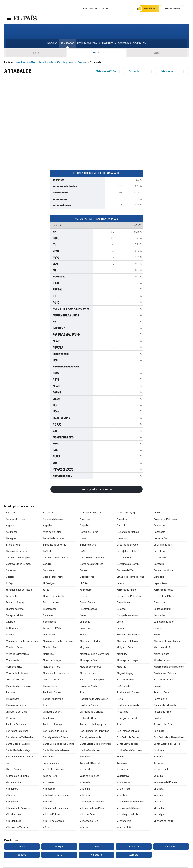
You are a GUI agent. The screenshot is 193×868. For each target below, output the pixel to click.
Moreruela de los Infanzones (169, 667)
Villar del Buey (87, 815)
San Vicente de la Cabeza (20, 757)
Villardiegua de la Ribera (130, 815)
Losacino (85, 629)
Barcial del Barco (89, 532)
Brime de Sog (161, 539)
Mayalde (84, 648)
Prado (46, 706)
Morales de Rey (14, 667)
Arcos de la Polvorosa (165, 520)
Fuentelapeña (124, 603)
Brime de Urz (13, 545)
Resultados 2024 (87, 44)
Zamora (84, 828)
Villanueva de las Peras (92, 809)
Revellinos (48, 719)
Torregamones (51, 764)
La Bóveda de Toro (164, 622)
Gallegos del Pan (163, 609)
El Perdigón (49, 584)
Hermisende (49, 622)
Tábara (121, 757)
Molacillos (48, 654)
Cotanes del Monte (164, 571)
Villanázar (159, 802)
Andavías (85, 520)
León (97, 847)
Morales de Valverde (91, 667)
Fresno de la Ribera (164, 597)
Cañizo (83, 552)
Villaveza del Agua (163, 821)
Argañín (10, 526)
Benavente (159, 532)
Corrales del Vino (126, 571)
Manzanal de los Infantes (167, 642)
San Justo (159, 732)
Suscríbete (150, 9)
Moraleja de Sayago (127, 661)
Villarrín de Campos (53, 821)
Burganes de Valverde (55, 545)
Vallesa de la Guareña (17, 776)
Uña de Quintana (15, 770)
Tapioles (158, 757)
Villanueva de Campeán (55, 809)
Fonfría (84, 597)
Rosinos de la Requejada (93, 725)
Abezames (12, 513)
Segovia (22, 855)
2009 (157, 54)
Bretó (83, 539)
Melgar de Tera (125, 648)
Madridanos (49, 635)
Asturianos (12, 532)
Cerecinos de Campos (92, 565)
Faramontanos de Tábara (19, 590)
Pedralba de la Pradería (19, 687)
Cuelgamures (87, 577)
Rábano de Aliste (163, 712)
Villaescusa (49, 789)
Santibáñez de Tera (90, 751)
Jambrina (85, 622)
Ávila (22, 847)
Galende (121, 609)
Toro (8, 764)
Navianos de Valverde (165, 674)
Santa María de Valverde (56, 751)
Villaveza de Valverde (17, 828)
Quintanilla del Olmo (17, 712)
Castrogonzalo (124, 558)
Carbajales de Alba (127, 552)
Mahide (84, 635)
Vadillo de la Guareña (54, 770)
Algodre (158, 513)
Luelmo (10, 635)
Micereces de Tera (164, 648)
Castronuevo (160, 558)
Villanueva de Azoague (18, 809)
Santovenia (160, 751)
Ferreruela (12, 597)
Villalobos (122, 796)
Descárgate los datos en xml (97, 490)
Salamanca (171, 847)
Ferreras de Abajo (126, 590)
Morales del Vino (163, 661)
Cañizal (47, 552)
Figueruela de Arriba (54, 597)
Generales (139, 44)
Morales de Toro (52, 667)
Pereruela (11, 693)
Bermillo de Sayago (53, 539)
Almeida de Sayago (53, 520)
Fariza (46, 590)
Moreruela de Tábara (17, 674)
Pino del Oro (13, 699)
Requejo (10, 719)
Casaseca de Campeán (18, 558)
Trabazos (122, 764)
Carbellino (159, 552)
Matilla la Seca (51, 648)
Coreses (84, 571)
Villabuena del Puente (165, 783)
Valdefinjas (123, 770)
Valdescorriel (161, 770)
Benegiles (11, 539)
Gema (83, 616)
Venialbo (158, 776)
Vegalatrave (123, 776)
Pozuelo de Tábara (16, 706)
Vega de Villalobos (90, 776)
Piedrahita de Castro (128, 693)
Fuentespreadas (88, 609)
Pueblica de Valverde (128, 706)
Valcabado (85, 770)
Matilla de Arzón (15, 648)
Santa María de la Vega (18, 751)
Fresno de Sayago (15, 603)
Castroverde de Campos (19, 565)
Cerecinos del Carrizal (129, 565)
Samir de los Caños (164, 725)
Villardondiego (14, 821)
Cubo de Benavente (53, 577)
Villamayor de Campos (92, 802)
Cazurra (47, 565)
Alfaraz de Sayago (126, 513)
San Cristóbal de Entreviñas (94, 732)
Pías (82, 693)
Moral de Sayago (52, 661)
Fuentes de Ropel (15, 609)
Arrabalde (122, 526)
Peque (157, 687)
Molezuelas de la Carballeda (95, 654)
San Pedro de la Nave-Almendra (170, 738)
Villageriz (159, 789)
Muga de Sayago (126, 674)
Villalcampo (86, 796)
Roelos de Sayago (52, 725)
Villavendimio (124, 821)
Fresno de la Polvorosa (129, 597)
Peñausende (123, 687)
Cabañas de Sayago (127, 545)
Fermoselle (86, 590)
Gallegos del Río (14, 616)
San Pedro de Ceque (128, 738)
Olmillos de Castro (16, 680)
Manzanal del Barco (127, 642)
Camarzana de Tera (16, 552)
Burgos (59, 847)
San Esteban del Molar (129, 732)
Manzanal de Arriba (90, 642)
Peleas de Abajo (88, 687)
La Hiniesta (12, 629)
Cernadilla (159, 565)
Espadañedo (160, 584)
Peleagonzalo (50, 687)
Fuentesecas (50, 609)
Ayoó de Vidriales (52, 532)
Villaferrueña (124, 789)
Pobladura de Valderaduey (94, 699)
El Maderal (159, 577)
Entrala (121, 584)
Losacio (121, 629)
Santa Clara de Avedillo (18, 744)
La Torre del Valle (52, 629)
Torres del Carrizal (90, 764)
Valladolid (96, 855)
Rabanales (122, 712)
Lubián (157, 629)
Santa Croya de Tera (128, 744)
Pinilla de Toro (161, 693)
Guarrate (11, 622)
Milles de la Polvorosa (17, 654)
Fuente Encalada (89, 603)
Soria (59, 855)
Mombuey (122, 654)
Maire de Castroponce (129, 635)
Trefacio (158, 764)
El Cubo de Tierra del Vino (131, 577)
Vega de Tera (50, 776)
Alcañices (48, 513)
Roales (157, 719)
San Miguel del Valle (90, 738)
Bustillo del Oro (88, 545)
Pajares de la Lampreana (93, 680)
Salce (120, 725)
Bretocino (122, 539)
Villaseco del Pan (89, 821)
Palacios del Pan (126, 680)
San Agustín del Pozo (17, 732)
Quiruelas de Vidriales (92, 712)
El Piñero (85, 584)
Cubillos (10, 577)
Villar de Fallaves (52, 815)
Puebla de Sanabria (90, 706)
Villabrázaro (123, 783)
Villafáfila (85, 789)
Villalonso (159, 796)
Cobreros (11, 571)
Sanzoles (85, 757)
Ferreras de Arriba (164, 590)
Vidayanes (48, 783)
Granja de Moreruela (128, 616)
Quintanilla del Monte (165, 706)
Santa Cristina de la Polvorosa (96, 744)
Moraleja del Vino (89, 661)
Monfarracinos (162, 654)
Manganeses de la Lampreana (22, 642)
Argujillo (47, 526)
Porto (120, 699)
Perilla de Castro (52, 693)
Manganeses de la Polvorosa (58, 642)
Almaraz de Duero (16, 520)
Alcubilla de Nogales (91, 513)
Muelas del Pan (88, 674)
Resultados (67, 44)
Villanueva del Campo (128, 809)
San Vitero (49, 757)
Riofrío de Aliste (88, 719)
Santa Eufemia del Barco (167, 744)
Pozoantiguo (160, 699)
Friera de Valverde (53, 603)
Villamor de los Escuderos (131, 802)
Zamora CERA (124, 828)
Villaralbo (159, 809)
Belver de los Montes (128, 532)
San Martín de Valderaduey (20, 738)
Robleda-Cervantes (16, 725)
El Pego (10, 584)
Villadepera (12, 789)
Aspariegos (160, 526)
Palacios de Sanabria (165, 680)
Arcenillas (122, 520)
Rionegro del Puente (128, 719)
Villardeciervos (14, 815)
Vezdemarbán (13, 783)
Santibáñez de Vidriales (129, 751)
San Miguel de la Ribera (55, 738)
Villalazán (11, 796)
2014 (96, 54)
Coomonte (48, 571)
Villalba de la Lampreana (56, 796)
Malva (157, 635)
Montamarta (13, 661)
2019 (36, 54)
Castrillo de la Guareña (92, 558)
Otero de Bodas (51, 680)
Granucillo (159, 616)
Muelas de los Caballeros (56, 674)
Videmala (85, 783)
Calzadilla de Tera (163, 545)
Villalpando (12, 802)
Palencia (134, 847)
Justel (120, 622)
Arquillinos (85, 526)
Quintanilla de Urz (52, 712)
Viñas (46, 828)
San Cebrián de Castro (55, 732)
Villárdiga (159, 815)
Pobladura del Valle (53, 699)
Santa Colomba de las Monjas (59, 744)
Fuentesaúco (161, 603)
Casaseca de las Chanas (56, 558)
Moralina (121, 667)
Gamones (48, 616)
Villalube (47, 802)
